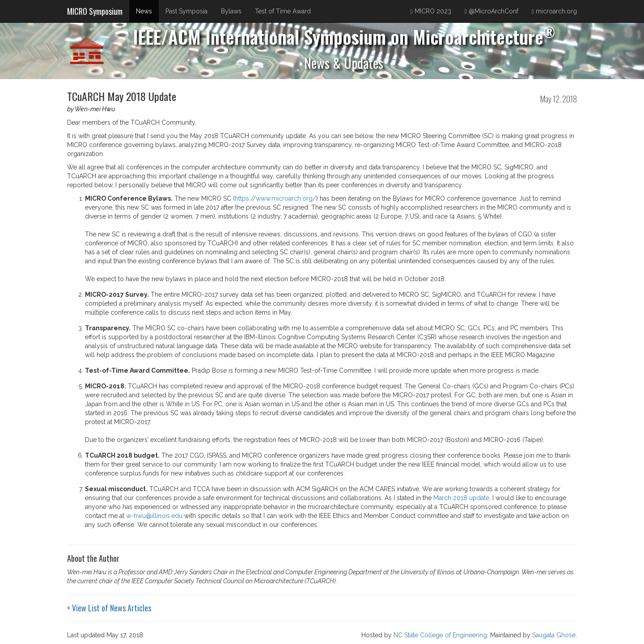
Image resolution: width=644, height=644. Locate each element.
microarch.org (554, 11)
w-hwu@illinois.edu (154, 516)
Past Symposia (186, 11)
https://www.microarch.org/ (275, 198)
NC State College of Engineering (440, 635)
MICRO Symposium (95, 11)
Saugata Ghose (554, 635)
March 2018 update (461, 498)
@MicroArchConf (491, 11)
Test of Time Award (283, 11)
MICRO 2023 (431, 11)
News (144, 11)
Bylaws (231, 11)
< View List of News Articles (109, 608)
